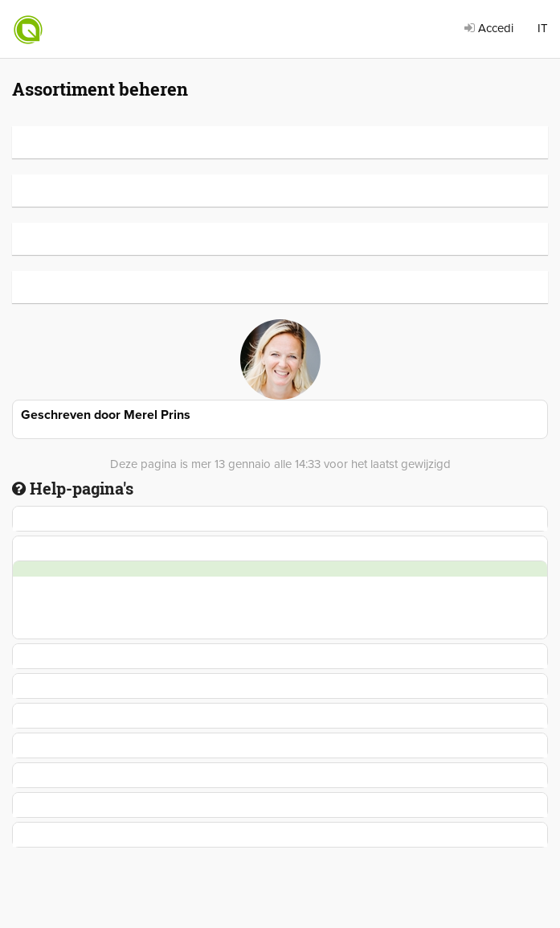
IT (543, 28)
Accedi (489, 28)
